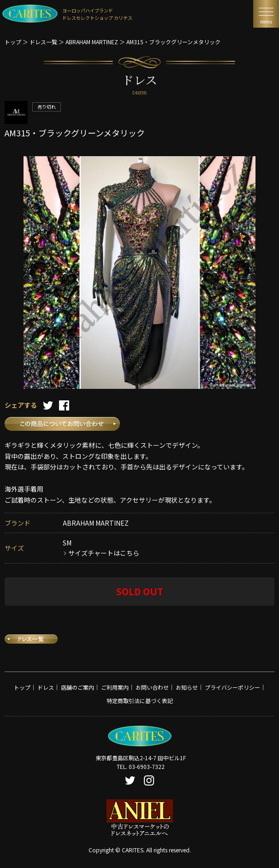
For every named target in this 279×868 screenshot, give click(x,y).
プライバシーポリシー (232, 687)
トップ (13, 42)
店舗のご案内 (77, 687)
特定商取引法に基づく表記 (140, 701)
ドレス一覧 (43, 42)
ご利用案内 (115, 687)
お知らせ (187, 687)
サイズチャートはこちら (104, 553)
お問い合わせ (152, 687)
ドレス (46, 687)
